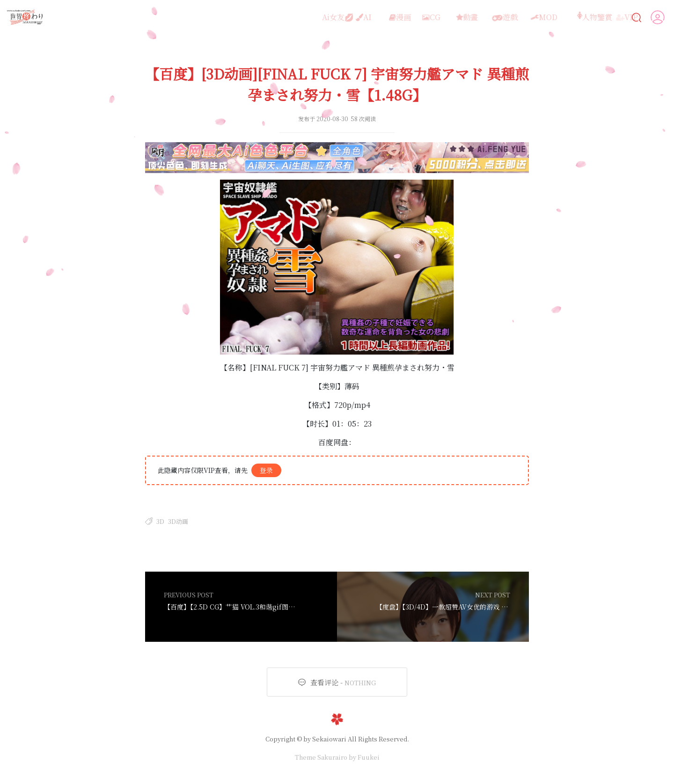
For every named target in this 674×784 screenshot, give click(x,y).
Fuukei (369, 757)
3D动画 (178, 521)
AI (352, 17)
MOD (526, 17)
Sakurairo (332, 757)
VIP (612, 17)
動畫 (451, 17)
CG (418, 17)
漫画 (385, 17)
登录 (266, 470)
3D (160, 521)
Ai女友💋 (315, 17)
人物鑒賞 (570, 17)
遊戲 (488, 17)
